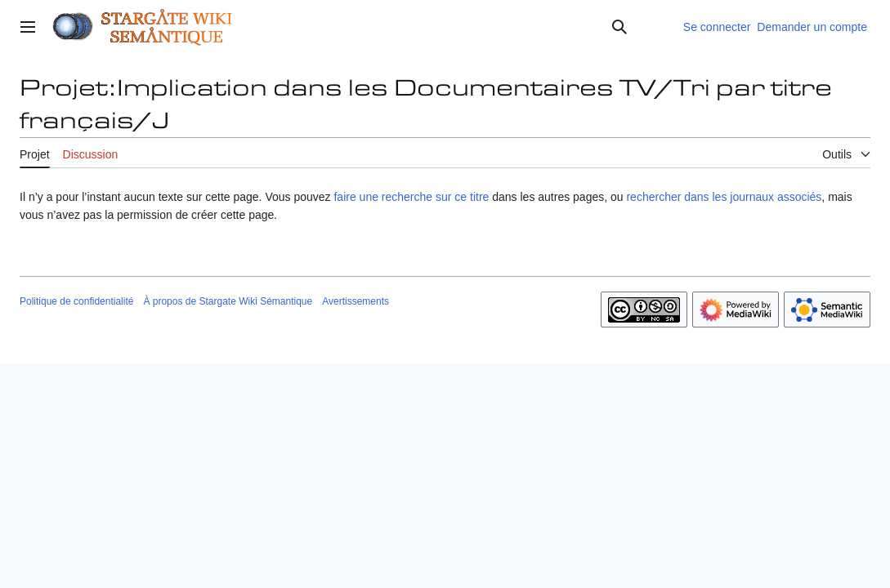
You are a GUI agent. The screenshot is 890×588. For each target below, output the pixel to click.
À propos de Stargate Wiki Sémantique (228, 301)
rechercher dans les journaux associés (724, 197)
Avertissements (356, 301)
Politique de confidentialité (76, 301)
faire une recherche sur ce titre (411, 197)
